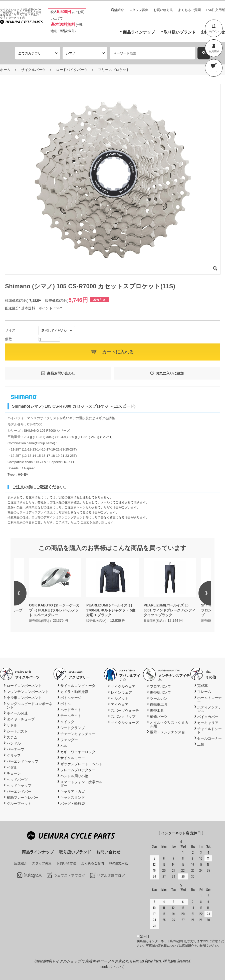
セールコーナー (209, 738)
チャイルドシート (209, 731)
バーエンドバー (19, 791)
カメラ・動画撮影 (74, 692)
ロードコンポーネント (24, 686)
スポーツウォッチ (125, 710)
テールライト (71, 716)
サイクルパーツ (33, 70)
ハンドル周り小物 (74, 776)
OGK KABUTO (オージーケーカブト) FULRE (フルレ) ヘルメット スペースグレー (54, 610)
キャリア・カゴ (73, 791)
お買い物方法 (163, 10)
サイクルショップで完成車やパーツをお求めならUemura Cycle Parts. (107, 961)
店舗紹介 (117, 10)
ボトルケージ (71, 698)
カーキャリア (208, 723)
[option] (112, 591)
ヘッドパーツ (17, 779)
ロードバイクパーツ (72, 70)
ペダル (12, 767)
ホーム (5, 70)
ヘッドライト (71, 710)
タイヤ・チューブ (21, 719)
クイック (67, 722)
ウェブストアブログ (69, 875)
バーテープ (16, 749)
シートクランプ (73, 728)
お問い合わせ (108, 852)
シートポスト (17, 731)
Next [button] (198, 593)
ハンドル (14, 743)
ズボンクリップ (123, 717)
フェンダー (69, 740)
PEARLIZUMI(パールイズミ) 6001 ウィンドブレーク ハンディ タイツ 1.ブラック (170, 610)
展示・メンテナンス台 (167, 732)
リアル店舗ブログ (111, 875)
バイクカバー (208, 717)
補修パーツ (159, 717)
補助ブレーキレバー (23, 797)
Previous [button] (27, 593)
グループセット (19, 804)
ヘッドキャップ (19, 785)
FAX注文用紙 (215, 10)
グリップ (14, 755)
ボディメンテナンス (209, 709)
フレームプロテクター (78, 770)
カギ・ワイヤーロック (78, 752)
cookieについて (112, 967)
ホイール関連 (17, 713)
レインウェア (121, 692)
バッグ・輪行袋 (73, 804)
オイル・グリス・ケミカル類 (169, 724)
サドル (12, 725)
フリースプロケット (114, 70)
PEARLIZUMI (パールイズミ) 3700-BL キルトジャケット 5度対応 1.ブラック (111, 610)
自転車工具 (159, 704)
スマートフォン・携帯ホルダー (81, 784)
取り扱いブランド (180, 32)
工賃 (201, 744)
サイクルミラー (73, 758)
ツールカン (159, 698)
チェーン (14, 773)
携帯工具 (157, 710)
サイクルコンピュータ (78, 686)
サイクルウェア (123, 686)
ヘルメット (120, 698)
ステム (12, 737)
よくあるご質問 (189, 10)
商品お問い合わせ (61, 373)
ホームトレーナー (209, 699)
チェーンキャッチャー (78, 734)
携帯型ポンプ (160, 692)
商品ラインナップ (139, 32)
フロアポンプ (160, 686)
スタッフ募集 (139, 10)
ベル (64, 746)
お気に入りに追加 (170, 373)
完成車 (202, 686)
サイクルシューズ (125, 723)
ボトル (66, 704)
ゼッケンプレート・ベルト (81, 764)
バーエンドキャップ (23, 761)
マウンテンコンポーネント (28, 692)
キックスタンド (73, 797)
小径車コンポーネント (24, 698)
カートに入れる (118, 352)
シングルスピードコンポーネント (30, 705)
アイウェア (120, 704)
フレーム (204, 692)
